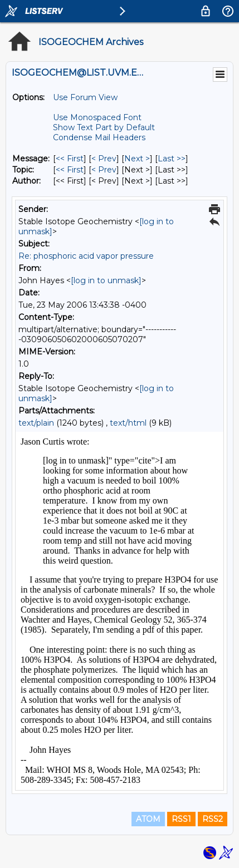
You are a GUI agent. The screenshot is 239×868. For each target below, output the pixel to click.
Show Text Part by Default (104, 127)
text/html (128, 423)
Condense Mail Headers (99, 137)
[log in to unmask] (106, 280)
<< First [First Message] (70, 159)
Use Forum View (85, 97)
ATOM (148, 819)
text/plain (36, 423)
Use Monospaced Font (97, 117)
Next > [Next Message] (137, 159)
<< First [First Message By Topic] (70, 170)
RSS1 (181, 819)
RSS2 (213, 819)
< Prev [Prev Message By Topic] (104, 170)
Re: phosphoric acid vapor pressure (86, 256)
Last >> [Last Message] (172, 159)
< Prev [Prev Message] (104, 159)
